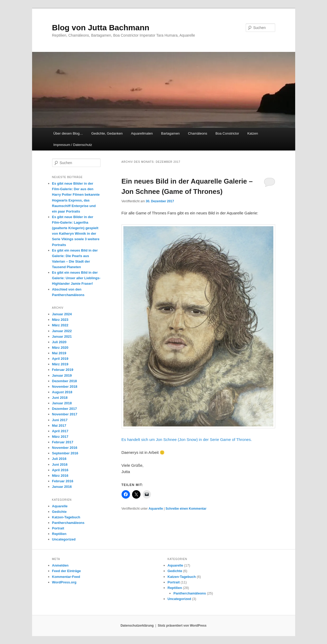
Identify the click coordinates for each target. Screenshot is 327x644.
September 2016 (65, 453)
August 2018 (62, 392)
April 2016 (60, 470)
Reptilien (59, 534)
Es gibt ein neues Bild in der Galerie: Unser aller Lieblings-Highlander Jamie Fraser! (76, 278)
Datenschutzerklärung (137, 626)
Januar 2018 (62, 403)
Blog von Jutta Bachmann (101, 28)
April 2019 (60, 359)
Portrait (58, 528)
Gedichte (59, 512)
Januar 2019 (62, 375)
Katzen (253, 133)
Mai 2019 (59, 353)
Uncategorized (64, 539)
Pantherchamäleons (68, 523)
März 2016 (60, 476)
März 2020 (60, 348)
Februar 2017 (63, 442)
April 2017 (60, 431)
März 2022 (60, 325)
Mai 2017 (59, 426)
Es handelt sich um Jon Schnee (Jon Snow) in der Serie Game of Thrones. (187, 439)
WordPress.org (64, 582)
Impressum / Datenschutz (73, 145)
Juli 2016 (59, 459)
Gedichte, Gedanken (107, 133)
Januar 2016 (62, 487)
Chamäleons (198, 133)
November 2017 (65, 414)
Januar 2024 (62, 314)
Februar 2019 (63, 370)
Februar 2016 (63, 481)
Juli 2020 (59, 342)
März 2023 (60, 320)
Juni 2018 (60, 398)
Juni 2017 (60, 420)
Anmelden (60, 565)
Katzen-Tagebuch (66, 517)
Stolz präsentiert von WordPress (182, 626)
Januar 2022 (62, 331)
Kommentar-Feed (66, 577)
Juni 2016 (60, 464)
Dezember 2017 (65, 409)
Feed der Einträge (67, 571)
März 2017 (60, 437)
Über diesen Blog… (68, 133)
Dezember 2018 (65, 381)
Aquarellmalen (142, 133)
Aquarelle (156, 509)
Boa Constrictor (227, 133)
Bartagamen (170, 133)
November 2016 (65, 448)
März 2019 (60, 364)
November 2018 (65, 387)
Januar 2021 (62, 336)
